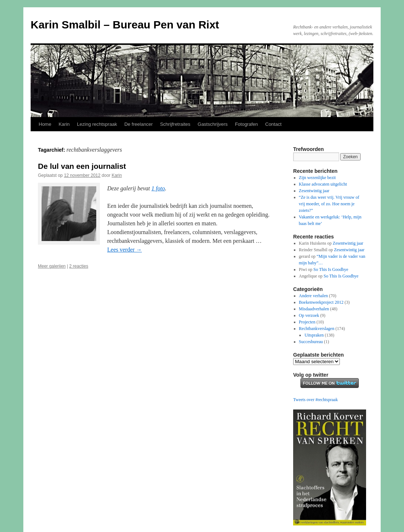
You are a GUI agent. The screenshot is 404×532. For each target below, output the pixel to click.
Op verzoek (309, 315)
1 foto (158, 188)
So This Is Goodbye (331, 269)
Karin (64, 124)
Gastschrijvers (213, 124)
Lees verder (125, 250)
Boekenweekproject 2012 (321, 302)
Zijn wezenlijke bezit (317, 178)
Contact (273, 124)
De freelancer (139, 124)
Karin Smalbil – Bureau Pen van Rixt (125, 25)
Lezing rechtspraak (97, 124)
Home (45, 124)
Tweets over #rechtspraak (315, 400)
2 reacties (79, 266)
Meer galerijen (52, 266)
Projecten (307, 322)
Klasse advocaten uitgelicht (323, 184)
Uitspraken (314, 335)
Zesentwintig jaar (314, 191)
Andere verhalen (314, 296)
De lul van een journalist (82, 166)
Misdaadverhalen (314, 309)
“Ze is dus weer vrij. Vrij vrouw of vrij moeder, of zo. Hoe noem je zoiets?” (329, 204)
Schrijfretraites (175, 124)
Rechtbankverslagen (317, 329)
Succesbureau (311, 342)
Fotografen (246, 124)
